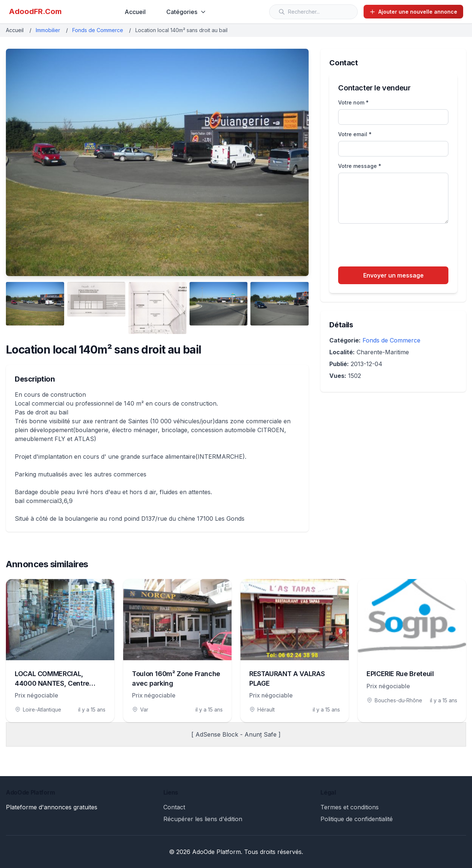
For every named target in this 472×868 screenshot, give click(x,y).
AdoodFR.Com (35, 11)
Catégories (186, 12)
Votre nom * (353, 102)
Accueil (135, 12)
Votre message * (360, 166)
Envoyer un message (393, 275)
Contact (174, 807)
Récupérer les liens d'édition (203, 819)
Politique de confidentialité (357, 819)
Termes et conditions (350, 807)
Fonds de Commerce (98, 30)
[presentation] (394, 246)
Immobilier (48, 30)
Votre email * (355, 134)
